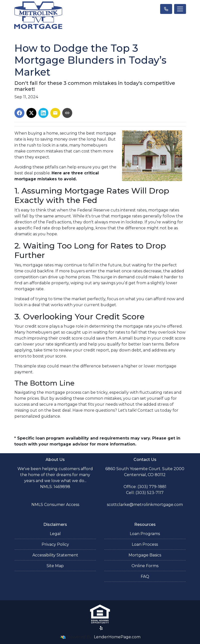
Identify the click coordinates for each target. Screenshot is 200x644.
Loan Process (145, 544)
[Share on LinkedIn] (43, 113)
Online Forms (145, 566)
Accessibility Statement (55, 555)
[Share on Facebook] (19, 113)
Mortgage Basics (145, 555)
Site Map (55, 566)
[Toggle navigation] (180, 9)
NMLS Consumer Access (55, 505)
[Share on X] (31, 113)
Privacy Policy (55, 544)
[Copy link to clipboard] (67, 113)
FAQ (145, 576)
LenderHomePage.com (117, 637)
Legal (55, 534)
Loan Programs (145, 534)
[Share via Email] (55, 113)
